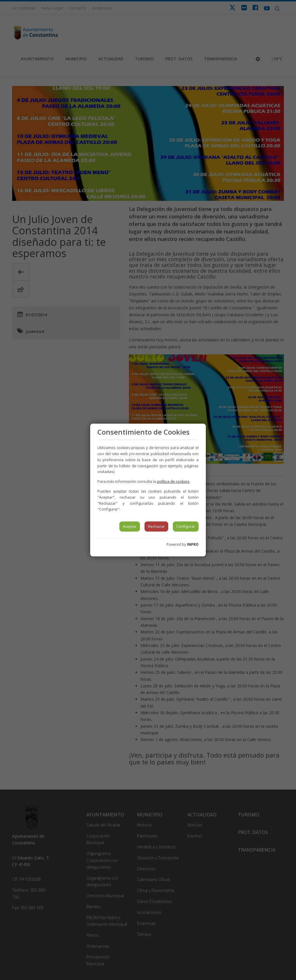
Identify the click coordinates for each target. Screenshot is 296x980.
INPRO (193, 544)
